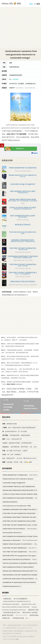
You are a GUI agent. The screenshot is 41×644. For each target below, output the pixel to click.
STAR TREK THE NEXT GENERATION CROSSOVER (23, 249)
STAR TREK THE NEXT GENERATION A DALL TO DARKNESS (23, 273)
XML (14, 639)
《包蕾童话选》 (7, 599)
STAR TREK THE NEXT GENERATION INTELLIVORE (23, 265)
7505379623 (21, 559)
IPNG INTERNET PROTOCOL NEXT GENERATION (23, 192)
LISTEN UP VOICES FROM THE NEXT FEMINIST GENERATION (23, 208)
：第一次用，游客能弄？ (12, 454)
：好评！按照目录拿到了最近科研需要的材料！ (19, 428)
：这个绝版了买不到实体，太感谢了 (15, 451)
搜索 (38, 4)
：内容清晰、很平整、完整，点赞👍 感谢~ (17, 462)
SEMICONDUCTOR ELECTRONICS (23, 282)
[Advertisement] (20, 27)
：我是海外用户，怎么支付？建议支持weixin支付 (19, 458)
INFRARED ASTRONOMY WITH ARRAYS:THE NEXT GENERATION (23, 241)
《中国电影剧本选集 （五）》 (21, 618)
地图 (17, 639)
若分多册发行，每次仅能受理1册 (25, 88)
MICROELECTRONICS (23, 225)
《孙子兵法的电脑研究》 (20, 599)
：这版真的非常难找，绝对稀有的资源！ (17, 443)
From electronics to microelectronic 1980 (23, 233)
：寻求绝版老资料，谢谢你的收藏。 (16, 435)
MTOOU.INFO (22, 636)
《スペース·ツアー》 (21, 615)
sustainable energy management (23, 184)
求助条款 (16, 79)
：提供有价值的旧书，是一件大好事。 (15, 431)
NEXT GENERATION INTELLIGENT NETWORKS (23, 217)
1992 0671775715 (21, 548)
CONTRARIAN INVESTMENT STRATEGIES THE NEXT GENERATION (23, 257)
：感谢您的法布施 (9, 424)
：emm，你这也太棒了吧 (12, 439)
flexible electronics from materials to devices (23, 176)
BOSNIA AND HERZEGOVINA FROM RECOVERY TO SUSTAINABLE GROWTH (23, 200)
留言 (31, 4)
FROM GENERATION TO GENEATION (23, 168)
